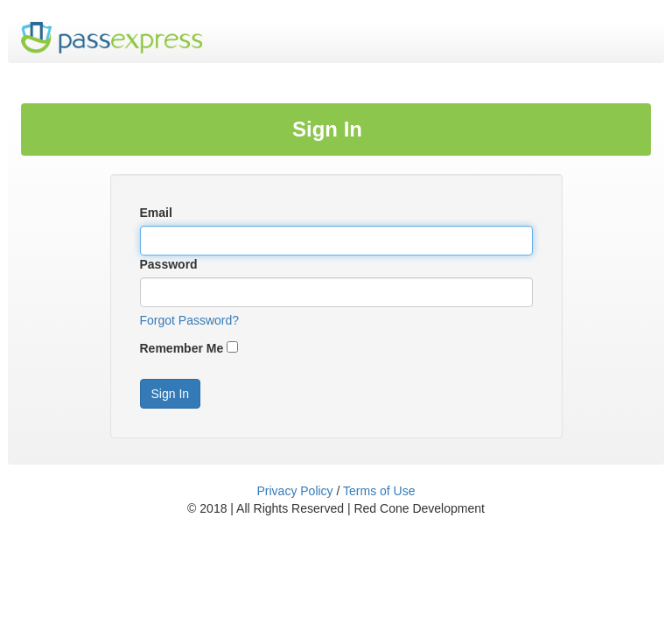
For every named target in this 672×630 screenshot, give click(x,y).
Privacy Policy (294, 491)
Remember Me (182, 348)
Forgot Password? (190, 320)
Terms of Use (379, 491)
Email (156, 213)
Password (169, 264)
